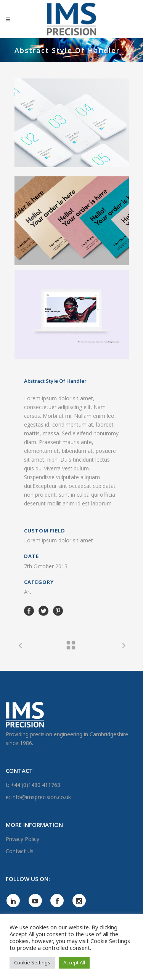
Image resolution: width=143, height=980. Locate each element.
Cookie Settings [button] (32, 962)
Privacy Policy (22, 839)
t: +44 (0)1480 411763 (33, 785)
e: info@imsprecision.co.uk (38, 797)
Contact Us (20, 851)
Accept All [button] (74, 962)
